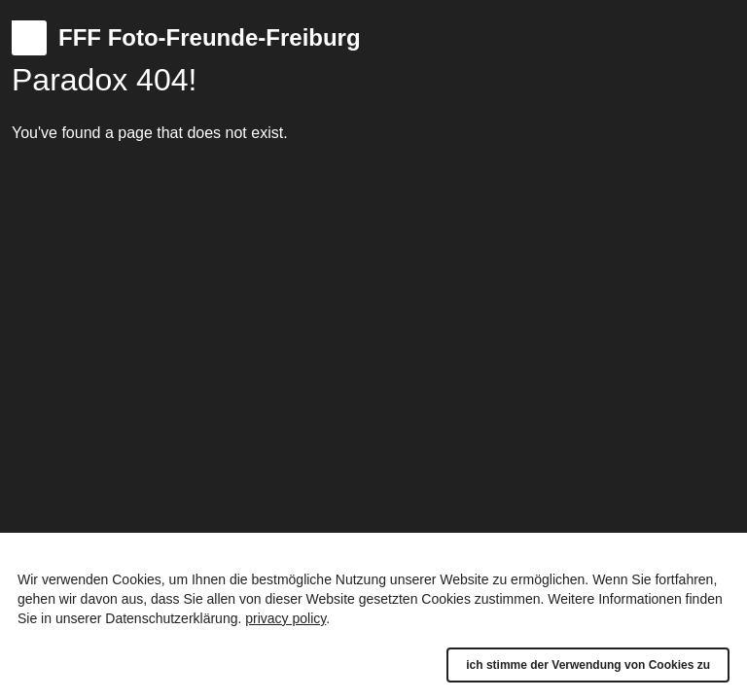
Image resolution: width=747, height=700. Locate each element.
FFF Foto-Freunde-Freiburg (210, 37)
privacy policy (285, 618)
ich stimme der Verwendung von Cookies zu (588, 665)
